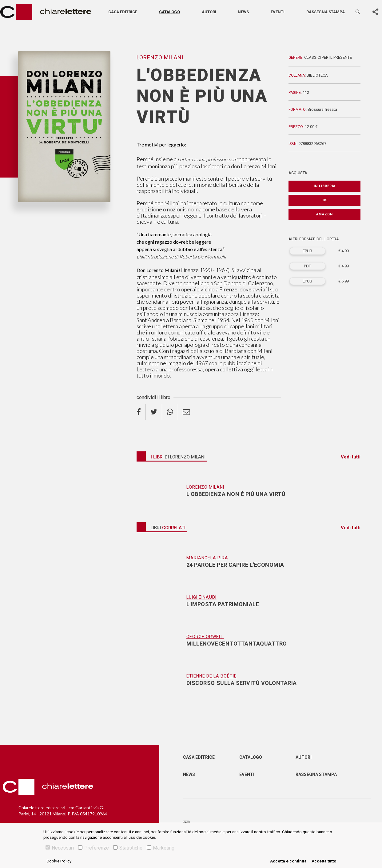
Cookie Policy (59, 861)
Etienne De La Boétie (212, 676)
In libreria (325, 186)
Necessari (60, 848)
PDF (307, 266)
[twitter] (154, 412)
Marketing (161, 848)
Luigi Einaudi (201, 597)
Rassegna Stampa (316, 774)
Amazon (324, 214)
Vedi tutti (351, 457)
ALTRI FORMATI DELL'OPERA (314, 239)
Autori (209, 12)
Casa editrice (123, 12)
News (243, 12)
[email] (186, 412)
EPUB (307, 251)
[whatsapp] (170, 412)
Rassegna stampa (326, 12)
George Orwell (205, 637)
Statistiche (128, 848)
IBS (325, 200)
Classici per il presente (328, 57)
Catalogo (169, 12)
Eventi (278, 12)
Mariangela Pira (207, 558)
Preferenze (94, 848)
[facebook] (141, 412)
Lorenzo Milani (160, 57)
